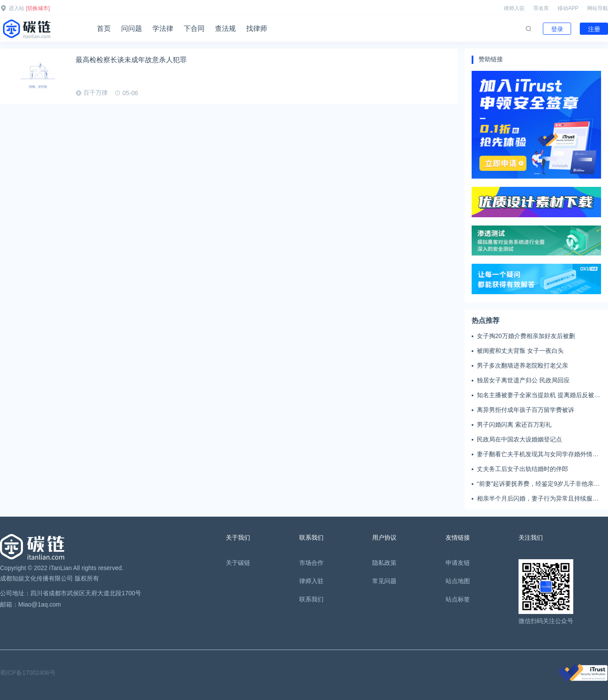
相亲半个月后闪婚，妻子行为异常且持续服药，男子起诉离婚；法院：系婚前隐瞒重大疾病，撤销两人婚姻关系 (538, 499)
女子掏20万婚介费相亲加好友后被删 (526, 336)
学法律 (163, 28)
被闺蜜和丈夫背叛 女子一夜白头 (520, 351)
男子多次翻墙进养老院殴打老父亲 (522, 365)
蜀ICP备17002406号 (28, 673)
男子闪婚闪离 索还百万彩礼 (514, 425)
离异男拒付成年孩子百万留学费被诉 (525, 410)
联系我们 (311, 599)
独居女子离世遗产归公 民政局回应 (523, 380)
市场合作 (311, 563)
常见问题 (384, 581)
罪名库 (541, 8)
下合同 (194, 28)
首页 (104, 28)
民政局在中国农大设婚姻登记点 (519, 439)
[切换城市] (38, 8)
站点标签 (458, 599)
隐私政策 (384, 563)
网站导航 (598, 8)
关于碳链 (238, 563)
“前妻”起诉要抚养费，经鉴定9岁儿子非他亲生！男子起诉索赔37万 (535, 484)
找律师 (257, 28)
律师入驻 (514, 8)
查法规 (225, 28)
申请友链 (458, 563)
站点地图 (458, 581)
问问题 (132, 28)
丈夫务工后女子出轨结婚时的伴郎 (522, 469)
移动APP (568, 8)
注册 (594, 29)
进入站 (17, 8)
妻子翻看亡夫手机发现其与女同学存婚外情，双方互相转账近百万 (538, 455)
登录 (557, 29)
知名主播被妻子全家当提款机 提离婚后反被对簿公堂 (539, 395)
